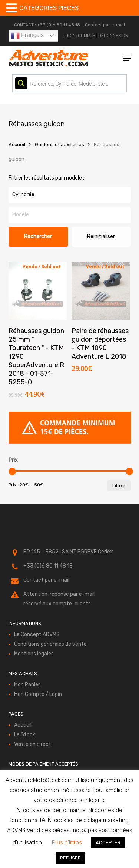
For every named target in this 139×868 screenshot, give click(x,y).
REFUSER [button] (70, 858)
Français (27, 36)
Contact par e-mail (105, 25)
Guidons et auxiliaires (59, 144)
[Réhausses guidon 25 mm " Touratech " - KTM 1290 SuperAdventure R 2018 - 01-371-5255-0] (38, 291)
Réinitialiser (101, 236)
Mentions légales (34, 654)
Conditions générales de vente (50, 644)
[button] (127, 58)
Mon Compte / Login (38, 694)
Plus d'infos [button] (67, 842)
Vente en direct (33, 744)
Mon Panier (27, 685)
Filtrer (119, 486)
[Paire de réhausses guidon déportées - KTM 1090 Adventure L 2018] (101, 291)
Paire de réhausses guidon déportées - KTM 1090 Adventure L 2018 (100, 344)
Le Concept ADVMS (37, 634)
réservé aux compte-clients (57, 604)
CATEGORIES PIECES (49, 8)
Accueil (17, 144)
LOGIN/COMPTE (79, 36)
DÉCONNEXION (113, 36)
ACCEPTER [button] (108, 843)
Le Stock (25, 735)
